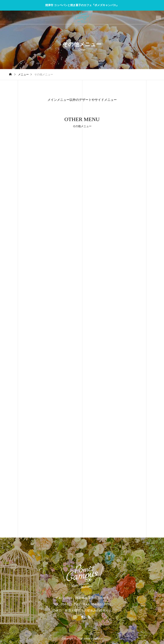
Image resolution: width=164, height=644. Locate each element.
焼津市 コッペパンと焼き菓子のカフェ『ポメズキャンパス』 (82, 5)
